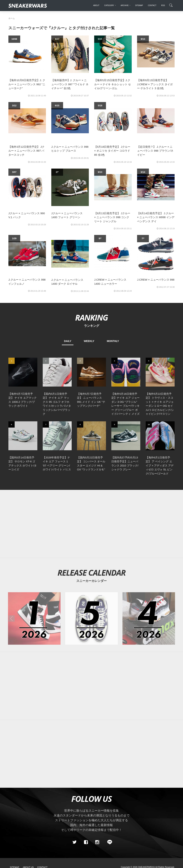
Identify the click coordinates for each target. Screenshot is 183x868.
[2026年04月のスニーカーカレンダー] (149, 618)
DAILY (68, 341)
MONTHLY (113, 341)
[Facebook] (86, 842)
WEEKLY (89, 341)
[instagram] (97, 842)
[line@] (108, 842)
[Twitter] (75, 842)
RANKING (91, 317)
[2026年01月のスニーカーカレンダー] (34, 618)
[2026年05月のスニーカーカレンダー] (91, 618)
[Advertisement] (91, 524)
